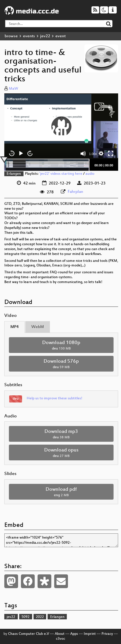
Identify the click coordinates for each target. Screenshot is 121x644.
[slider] (47, 165)
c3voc (61, 639)
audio (90, 174)
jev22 (45, 36)
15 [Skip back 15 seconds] (12, 153)
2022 (40, 617)
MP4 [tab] (14, 327)
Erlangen (14, 174)
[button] (61, 126)
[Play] (21, 154)
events (29, 36)
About (60, 634)
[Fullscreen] (111, 154)
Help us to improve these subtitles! (54, 398)
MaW (13, 89)
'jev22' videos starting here (61, 174)
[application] (61, 126)
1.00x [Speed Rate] (93, 154)
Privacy (107, 634)
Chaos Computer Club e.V (29, 634)
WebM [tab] (38, 327)
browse (11, 36)
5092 (26, 617)
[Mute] (83, 154)
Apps (74, 634)
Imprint (90, 634)
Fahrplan (75, 192)
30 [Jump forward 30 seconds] (30, 153)
